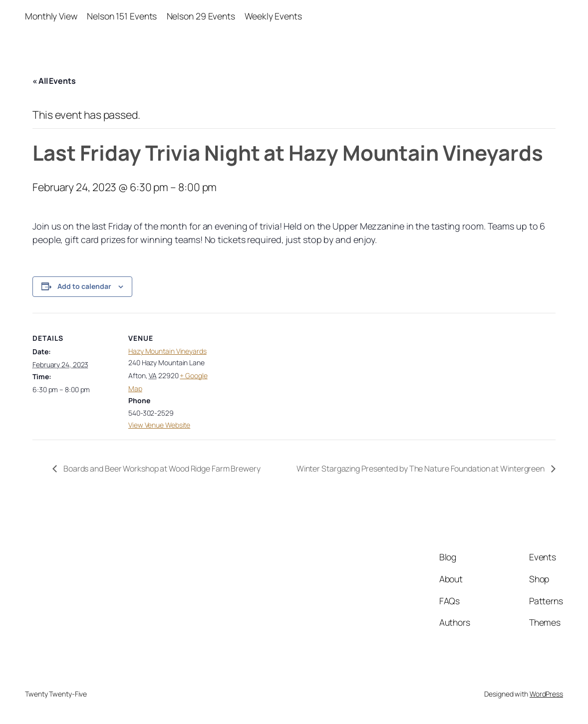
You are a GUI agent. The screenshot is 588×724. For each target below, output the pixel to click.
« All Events (54, 81)
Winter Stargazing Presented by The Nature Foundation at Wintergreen (421, 469)
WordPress (546, 694)
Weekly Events (273, 16)
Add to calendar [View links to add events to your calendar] (84, 286)
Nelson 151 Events (122, 16)
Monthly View (51, 16)
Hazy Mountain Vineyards (167, 351)
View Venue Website (159, 425)
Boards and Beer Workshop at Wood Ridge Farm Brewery (161, 469)
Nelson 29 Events (201, 16)
